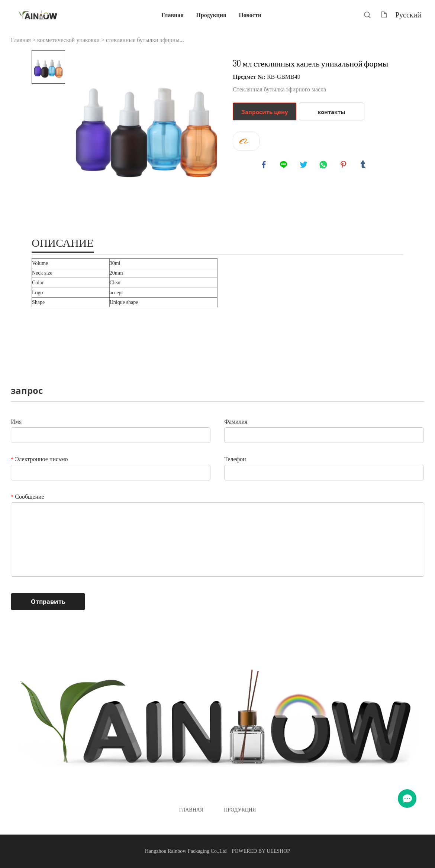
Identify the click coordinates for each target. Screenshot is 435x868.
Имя (16, 422)
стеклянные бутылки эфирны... (145, 40)
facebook (265, 165)
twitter (304, 165)
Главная (173, 15)
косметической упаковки (68, 40)
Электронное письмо (39, 459)
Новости (250, 15)
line (284, 165)
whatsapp (324, 165)
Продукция (211, 15)
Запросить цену (265, 112)
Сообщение (27, 497)
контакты (331, 112)
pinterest (344, 165)
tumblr (364, 165)
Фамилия (236, 422)
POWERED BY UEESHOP (261, 851)
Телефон (235, 459)
